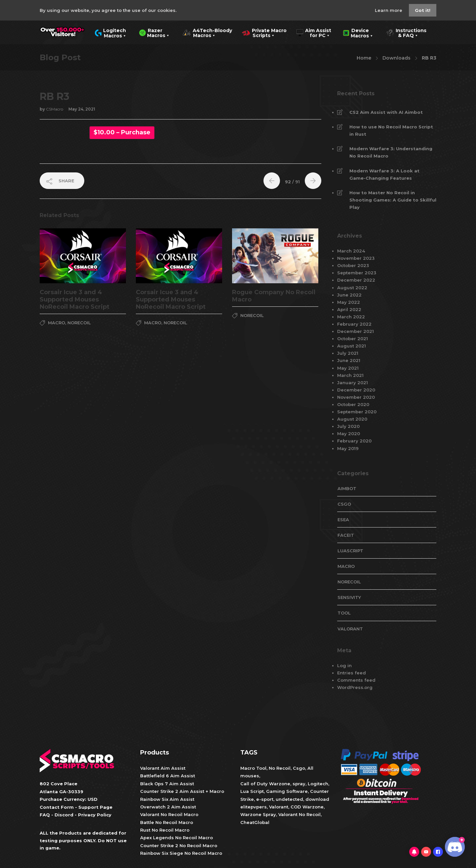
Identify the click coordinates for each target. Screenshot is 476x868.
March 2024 (351, 251)
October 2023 (353, 265)
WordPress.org (355, 687)
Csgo (299, 768)
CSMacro (55, 109)
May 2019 (348, 448)
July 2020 (348, 426)
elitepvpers (254, 807)
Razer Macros (155, 32)
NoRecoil (79, 323)
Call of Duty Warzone (265, 784)
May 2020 (349, 434)
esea (343, 520)
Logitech (318, 784)
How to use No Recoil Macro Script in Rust (391, 130)
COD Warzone (306, 807)
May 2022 (349, 302)
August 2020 (352, 419)
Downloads (397, 58)
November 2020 (356, 397)
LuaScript (350, 551)
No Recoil (280, 768)
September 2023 (357, 273)
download (317, 799)
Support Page (95, 807)
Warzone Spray (258, 814)
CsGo (344, 504)
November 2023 (356, 258)
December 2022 (356, 280)
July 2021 (348, 353)
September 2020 (357, 412)
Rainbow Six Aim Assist (167, 799)
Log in (344, 665)
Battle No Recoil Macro (167, 822)
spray (299, 784)
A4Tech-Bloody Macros (207, 32)
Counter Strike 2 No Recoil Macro (179, 845)
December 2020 (356, 390)
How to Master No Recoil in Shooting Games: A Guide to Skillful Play (393, 200)
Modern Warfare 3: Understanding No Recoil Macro (391, 152)
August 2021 (352, 346)
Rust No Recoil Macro (165, 830)
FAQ (45, 815)
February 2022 (354, 324)
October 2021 (353, 339)
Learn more (389, 10)
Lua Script (252, 791)
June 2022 (349, 295)
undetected (289, 799)
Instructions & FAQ (406, 32)
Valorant (278, 807)
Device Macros (358, 32)
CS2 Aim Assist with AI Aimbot (386, 112)
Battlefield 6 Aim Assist (168, 776)
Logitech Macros (111, 32)
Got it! (423, 10)
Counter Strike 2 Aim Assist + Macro (182, 791)
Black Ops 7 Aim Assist (167, 784)
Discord (64, 815)
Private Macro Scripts (264, 32)
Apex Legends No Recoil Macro (177, 838)
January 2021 (353, 383)
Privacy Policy (95, 815)
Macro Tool (253, 768)
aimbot (347, 488)
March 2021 (350, 375)
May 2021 (348, 368)
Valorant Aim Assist (163, 768)
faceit (346, 535)
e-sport (265, 799)
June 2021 (349, 360)
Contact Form (57, 807)
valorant (350, 629)
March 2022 (351, 317)
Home (364, 58)
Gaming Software (287, 791)
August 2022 (352, 288)
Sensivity (349, 597)
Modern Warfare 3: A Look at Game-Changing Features (384, 174)
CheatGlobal (255, 822)
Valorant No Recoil (299, 814)
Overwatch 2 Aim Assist (168, 807)
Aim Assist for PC (314, 32)
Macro (57, 323)
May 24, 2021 (82, 109)
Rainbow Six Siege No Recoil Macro (181, 853)
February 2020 (354, 441)
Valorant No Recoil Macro (169, 814)
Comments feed (356, 680)
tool (344, 613)
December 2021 (356, 331)
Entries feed (352, 673)
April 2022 (349, 309)
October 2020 (353, 404)
